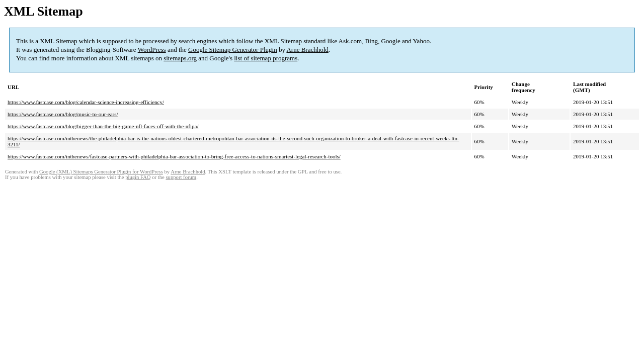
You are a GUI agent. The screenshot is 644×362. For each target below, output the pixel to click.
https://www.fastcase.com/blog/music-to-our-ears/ (63, 114)
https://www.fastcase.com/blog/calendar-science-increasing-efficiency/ (86, 102)
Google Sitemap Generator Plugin (233, 50)
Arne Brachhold (307, 50)
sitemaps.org (180, 58)
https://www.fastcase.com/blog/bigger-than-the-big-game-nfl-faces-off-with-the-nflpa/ (103, 126)
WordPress (152, 50)
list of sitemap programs (266, 58)
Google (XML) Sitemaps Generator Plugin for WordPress (101, 172)
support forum (181, 177)
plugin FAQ (138, 177)
